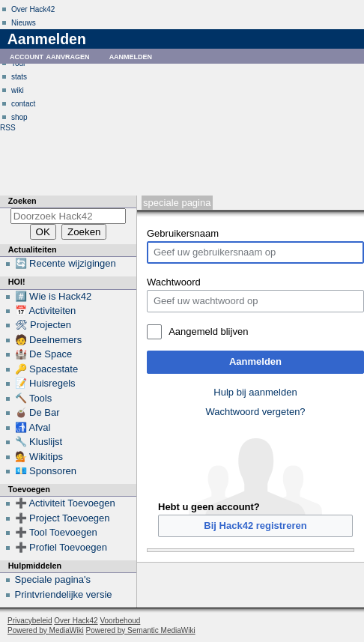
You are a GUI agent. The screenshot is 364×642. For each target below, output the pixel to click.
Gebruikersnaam (183, 233)
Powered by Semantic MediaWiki (141, 630)
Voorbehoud (120, 621)
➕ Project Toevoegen (63, 518)
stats (19, 77)
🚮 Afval (33, 427)
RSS (8, 128)
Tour (18, 63)
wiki (18, 90)
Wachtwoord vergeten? (255, 412)
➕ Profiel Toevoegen (61, 547)
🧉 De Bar (37, 412)
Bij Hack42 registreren (255, 526)
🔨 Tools (34, 398)
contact (23, 104)
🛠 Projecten (43, 325)
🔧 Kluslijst (39, 442)
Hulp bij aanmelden (255, 392)
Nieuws (24, 23)
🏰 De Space (44, 354)
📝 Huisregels (45, 383)
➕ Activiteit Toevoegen (65, 503)
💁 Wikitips (39, 457)
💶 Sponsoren (46, 471)
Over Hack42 (33, 9)
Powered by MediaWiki (46, 630)
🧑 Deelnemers (49, 340)
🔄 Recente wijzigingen (66, 263)
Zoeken (22, 201)
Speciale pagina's (53, 579)
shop (19, 117)
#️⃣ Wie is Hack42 (54, 296)
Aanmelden (255, 361)
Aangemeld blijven (208, 331)
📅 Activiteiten (46, 311)
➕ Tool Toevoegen (56, 532)
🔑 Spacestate (47, 369)
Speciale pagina (177, 203)
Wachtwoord (174, 282)
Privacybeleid (30, 621)
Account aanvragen (50, 56)
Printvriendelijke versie (64, 594)
